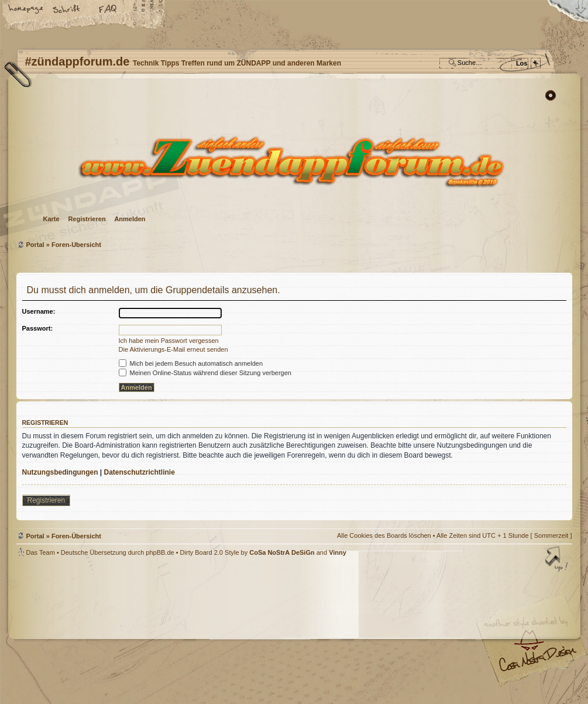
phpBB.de (160, 552)
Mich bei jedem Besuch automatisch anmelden (191, 363)
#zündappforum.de (201, 632)
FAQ (108, 10)
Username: (39, 311)
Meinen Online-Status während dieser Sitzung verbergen (205, 373)
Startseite (26, 10)
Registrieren (87, 219)
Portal (35, 245)
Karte (51, 219)
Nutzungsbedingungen (60, 472)
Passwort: (38, 328)
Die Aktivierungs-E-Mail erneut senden (173, 349)
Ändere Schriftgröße (67, 10)
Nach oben (558, 560)
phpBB (148, 630)
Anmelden (130, 219)
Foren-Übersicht (293, 161)
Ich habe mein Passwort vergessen (169, 341)
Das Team (41, 552)
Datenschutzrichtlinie (140, 472)
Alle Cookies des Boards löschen (384, 535)
